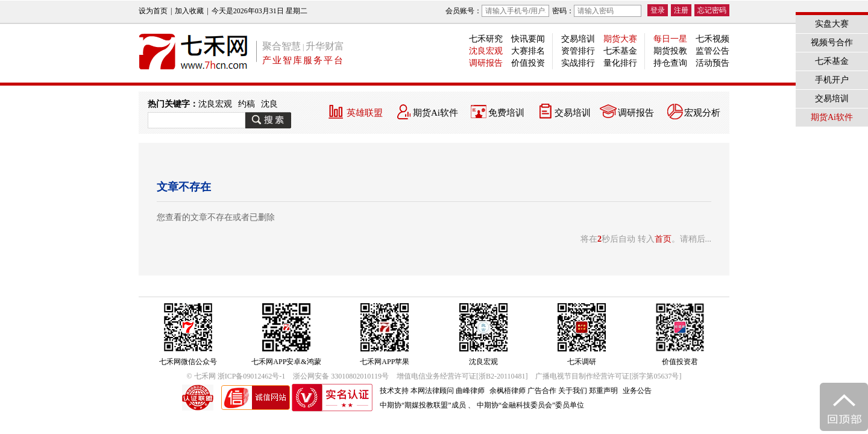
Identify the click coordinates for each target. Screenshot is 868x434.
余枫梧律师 (508, 391)
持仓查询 (670, 63)
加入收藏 (189, 11)
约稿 (247, 104)
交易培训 (578, 39)
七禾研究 (486, 39)
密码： (597, 11)
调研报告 (486, 63)
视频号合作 (832, 42)
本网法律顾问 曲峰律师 (448, 391)
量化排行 (620, 63)
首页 (663, 239)
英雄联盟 (365, 113)
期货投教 (670, 51)
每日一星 (670, 39)
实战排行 (578, 63)
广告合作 (542, 391)
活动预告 (712, 63)
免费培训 (506, 113)
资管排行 (578, 51)
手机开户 (832, 80)
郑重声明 (603, 391)
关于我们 (573, 391)
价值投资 (528, 63)
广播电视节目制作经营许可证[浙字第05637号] (608, 376)
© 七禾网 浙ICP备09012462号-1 (236, 376)
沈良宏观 (486, 51)
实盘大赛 (832, 24)
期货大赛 (620, 39)
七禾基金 (620, 51)
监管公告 (712, 51)
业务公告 (637, 391)
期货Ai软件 (436, 113)
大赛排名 (528, 51)
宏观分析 (702, 113)
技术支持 (394, 391)
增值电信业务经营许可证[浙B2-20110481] (462, 376)
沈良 (269, 104)
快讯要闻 (528, 39)
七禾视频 (712, 39)
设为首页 (153, 11)
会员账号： (497, 11)
